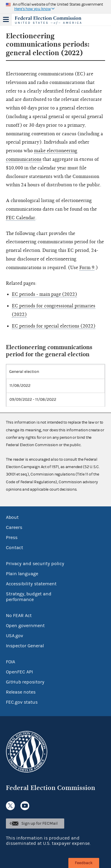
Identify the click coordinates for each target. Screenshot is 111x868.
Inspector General (25, 646)
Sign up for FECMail (40, 824)
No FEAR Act (19, 616)
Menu (6, 20)
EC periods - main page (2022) (44, 294)
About (12, 517)
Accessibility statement (31, 584)
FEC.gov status (22, 702)
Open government (25, 626)
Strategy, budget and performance (29, 597)
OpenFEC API (19, 672)
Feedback (84, 863)
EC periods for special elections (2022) (54, 326)
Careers (14, 527)
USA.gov (15, 636)
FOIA (11, 662)
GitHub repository (25, 682)
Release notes (21, 692)
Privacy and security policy (35, 564)
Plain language (22, 574)
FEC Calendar (21, 218)
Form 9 (87, 268)
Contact (15, 548)
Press (12, 538)
